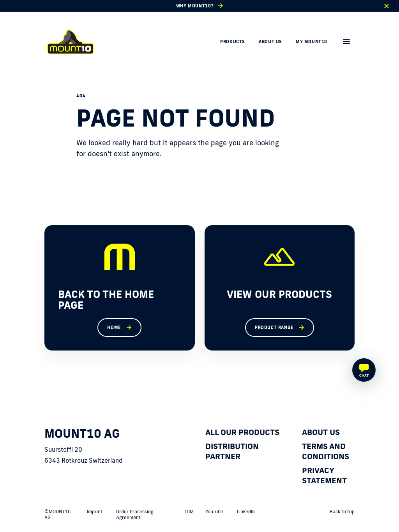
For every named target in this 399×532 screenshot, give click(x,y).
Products (233, 42)
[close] (386, 6)
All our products (242, 432)
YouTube (214, 512)
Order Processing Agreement (135, 514)
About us (270, 42)
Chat (364, 375)
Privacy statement (324, 475)
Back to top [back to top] (342, 512)
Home (114, 328)
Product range (274, 328)
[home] (71, 42)
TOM (189, 512)
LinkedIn (246, 512)
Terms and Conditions (326, 451)
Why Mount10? (195, 6)
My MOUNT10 (312, 42)
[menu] (346, 42)
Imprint (95, 512)
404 (81, 96)
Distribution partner (232, 451)
